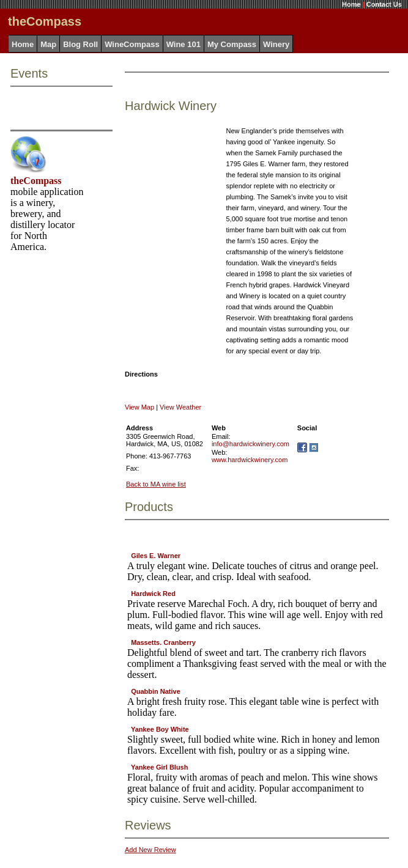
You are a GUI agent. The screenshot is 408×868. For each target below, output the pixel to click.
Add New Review (150, 850)
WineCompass (132, 44)
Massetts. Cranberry (163, 642)
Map (48, 44)
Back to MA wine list (156, 484)
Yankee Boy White (160, 729)
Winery (276, 44)
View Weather (180, 407)
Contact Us (384, 4)
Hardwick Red (153, 594)
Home (351, 4)
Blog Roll (80, 44)
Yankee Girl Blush (160, 767)
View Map (139, 407)
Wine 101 (184, 44)
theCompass (36, 181)
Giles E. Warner (156, 556)
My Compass (232, 44)
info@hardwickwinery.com (250, 444)
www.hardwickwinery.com (250, 460)
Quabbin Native (156, 691)
